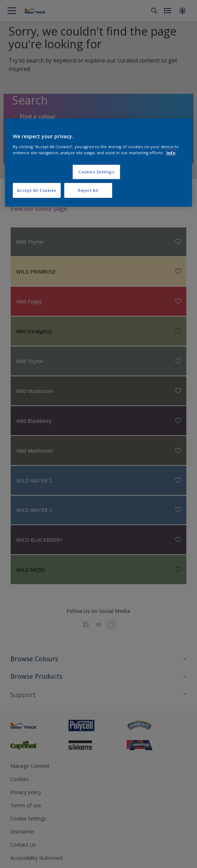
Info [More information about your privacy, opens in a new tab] (171, 153)
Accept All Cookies (37, 190)
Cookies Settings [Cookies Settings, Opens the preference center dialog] (96, 172)
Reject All (88, 190)
